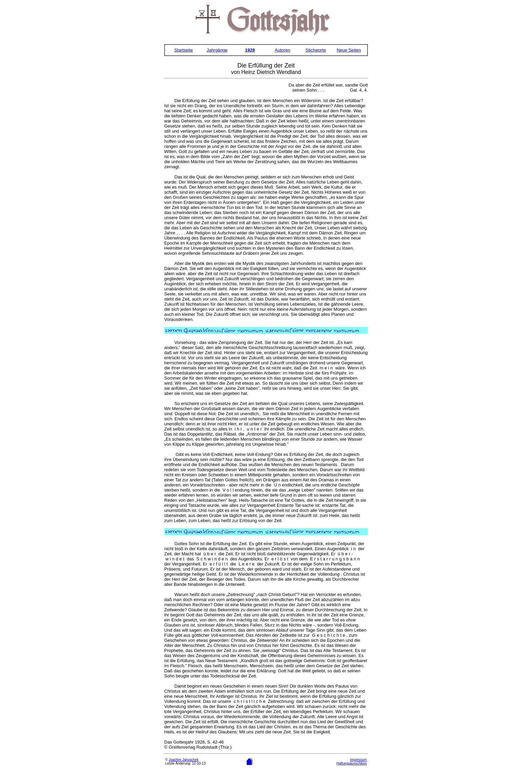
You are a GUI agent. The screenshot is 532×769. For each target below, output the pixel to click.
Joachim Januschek (184, 760)
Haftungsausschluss (352, 763)
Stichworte (316, 50)
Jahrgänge (217, 50)
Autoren (283, 50)
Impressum (358, 760)
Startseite (184, 50)
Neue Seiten (349, 50)
